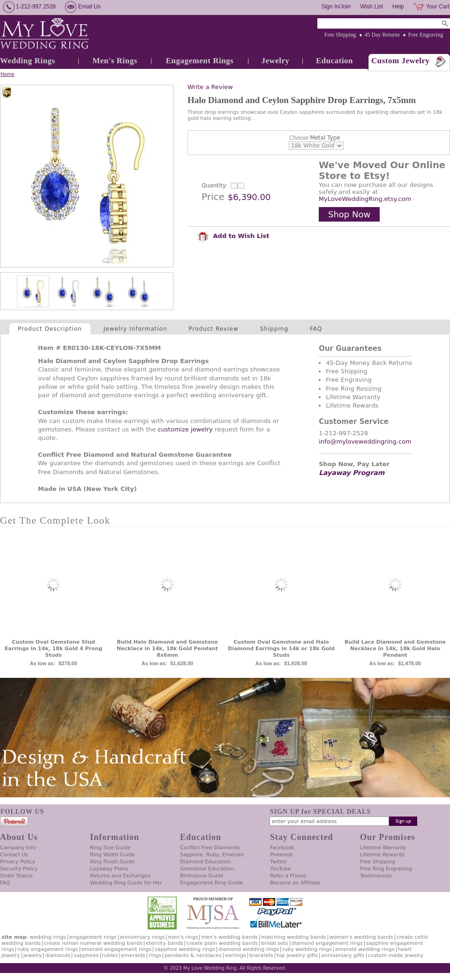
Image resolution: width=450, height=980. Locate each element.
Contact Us (14, 855)
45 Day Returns (382, 35)
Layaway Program (352, 473)
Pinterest (281, 855)
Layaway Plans (109, 869)
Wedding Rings (28, 61)
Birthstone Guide (202, 876)
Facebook (282, 848)
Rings (155, 955)
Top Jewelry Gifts (297, 955)
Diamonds (58, 955)
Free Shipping (340, 35)
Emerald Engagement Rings (117, 949)
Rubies (110, 955)
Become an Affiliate (295, 883)
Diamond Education (205, 862)
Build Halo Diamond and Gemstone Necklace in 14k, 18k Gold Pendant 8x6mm (167, 649)
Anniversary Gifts (343, 955)
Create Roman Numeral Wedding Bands (93, 943)
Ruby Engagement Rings (48, 949)
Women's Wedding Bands (361, 937)
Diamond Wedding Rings (249, 949)
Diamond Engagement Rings (327, 943)
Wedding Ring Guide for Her (126, 883)
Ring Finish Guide (112, 862)
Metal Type (315, 138)
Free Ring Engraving (386, 869)
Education (334, 61)
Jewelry (275, 61)
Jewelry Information (135, 329)
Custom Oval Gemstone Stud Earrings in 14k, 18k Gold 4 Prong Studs (53, 649)
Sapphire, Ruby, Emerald (212, 855)
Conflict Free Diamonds (210, 848)
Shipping (274, 329)
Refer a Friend (288, 876)
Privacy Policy (18, 862)
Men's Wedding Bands (229, 937)
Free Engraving (426, 35)
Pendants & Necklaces (193, 955)
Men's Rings (115, 61)
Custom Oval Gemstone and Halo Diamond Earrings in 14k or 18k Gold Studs (281, 649)
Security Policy (19, 869)
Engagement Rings (200, 61)
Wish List (371, 7)
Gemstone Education (207, 869)
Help (398, 7)
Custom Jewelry (401, 61)
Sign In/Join (336, 7)
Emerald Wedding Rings (365, 949)
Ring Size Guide (110, 848)
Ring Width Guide (112, 855)
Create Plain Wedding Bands (222, 943)
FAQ (316, 329)
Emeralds (133, 955)
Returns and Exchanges (120, 876)
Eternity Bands (165, 943)
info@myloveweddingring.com (365, 442)
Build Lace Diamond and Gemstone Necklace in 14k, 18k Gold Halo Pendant (395, 649)
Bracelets (261, 955)
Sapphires (86, 955)
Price (213, 197)
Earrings (236, 955)
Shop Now (349, 214)
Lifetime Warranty (383, 848)
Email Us (90, 7)
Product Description (50, 329)
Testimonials (376, 876)
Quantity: (214, 186)
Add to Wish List (233, 236)
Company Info (18, 848)
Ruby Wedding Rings (307, 949)
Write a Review (210, 87)
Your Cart (438, 7)
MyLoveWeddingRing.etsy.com (365, 199)
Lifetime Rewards (382, 855)
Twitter (279, 862)
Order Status (16, 876)
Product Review (214, 329)
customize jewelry (185, 429)
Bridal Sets (274, 943)
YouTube (281, 869)
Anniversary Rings (142, 937)
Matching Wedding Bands (294, 937)
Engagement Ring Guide (211, 883)
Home (7, 74)
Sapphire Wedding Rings (185, 949)
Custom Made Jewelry (396, 955)
